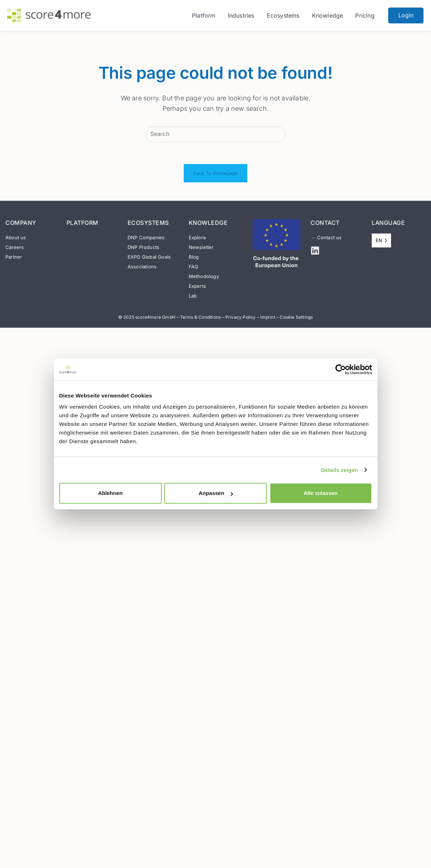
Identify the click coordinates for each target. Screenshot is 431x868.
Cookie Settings (296, 317)
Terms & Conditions (201, 317)
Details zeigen (340, 470)
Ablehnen (110, 493)
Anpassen (216, 493)
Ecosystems (283, 15)
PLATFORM (82, 223)
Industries (241, 15)
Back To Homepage (215, 173)
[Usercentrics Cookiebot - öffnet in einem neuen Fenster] (341, 369)
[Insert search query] (216, 134)
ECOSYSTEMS (148, 223)
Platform (204, 15)
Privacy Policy (241, 317)
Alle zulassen (320, 493)
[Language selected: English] (381, 240)
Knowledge (328, 15)
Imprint (268, 317)
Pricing (365, 15)
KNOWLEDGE (208, 223)
